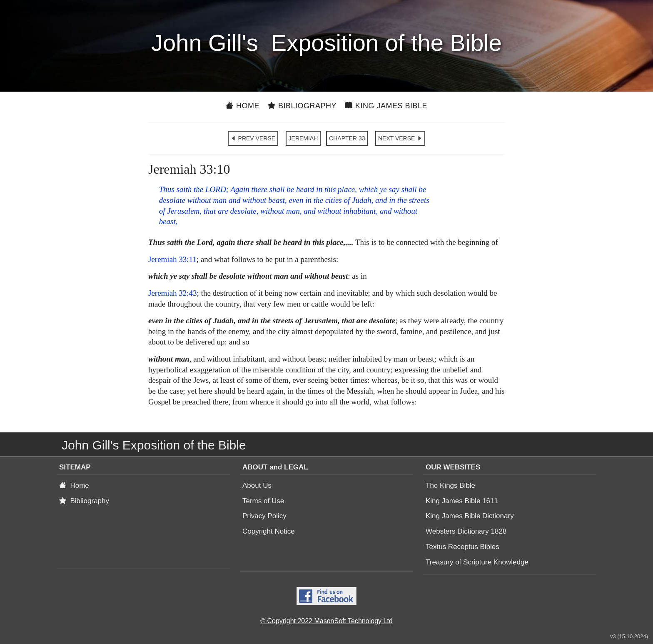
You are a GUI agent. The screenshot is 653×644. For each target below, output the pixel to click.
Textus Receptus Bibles (462, 547)
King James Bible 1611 (462, 501)
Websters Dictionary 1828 (466, 531)
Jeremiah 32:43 (173, 293)
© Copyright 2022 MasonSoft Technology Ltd (326, 621)
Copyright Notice (269, 531)
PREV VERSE (253, 138)
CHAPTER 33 (347, 138)
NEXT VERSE (400, 138)
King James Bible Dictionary (470, 516)
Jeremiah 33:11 (172, 259)
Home (243, 106)
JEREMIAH (303, 138)
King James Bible (386, 106)
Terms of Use (263, 501)
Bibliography (302, 106)
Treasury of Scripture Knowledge (477, 562)
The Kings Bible (450, 485)
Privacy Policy (264, 516)
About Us (257, 485)
